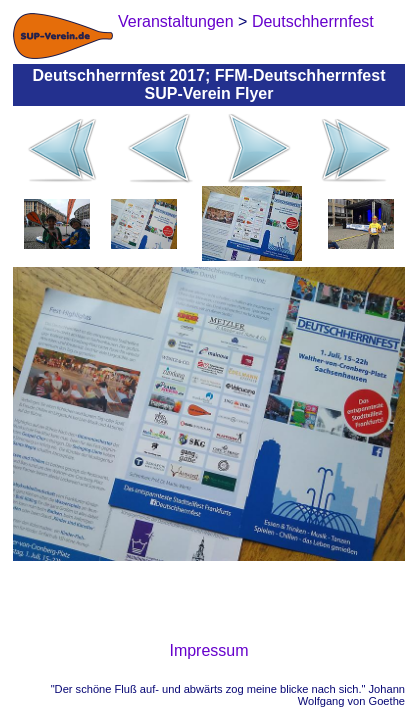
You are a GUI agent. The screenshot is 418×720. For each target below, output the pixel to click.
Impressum (208, 650)
